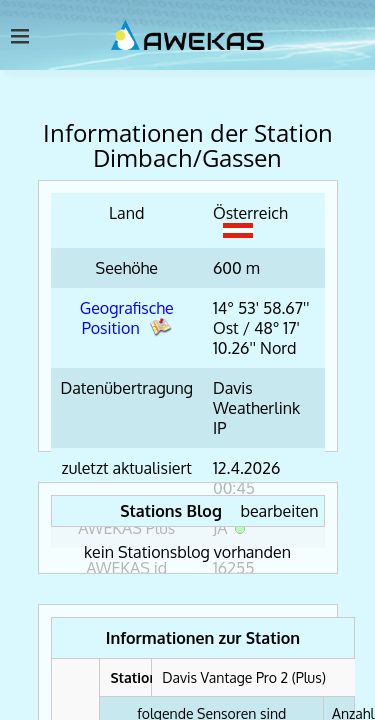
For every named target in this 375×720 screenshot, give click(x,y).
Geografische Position (127, 318)
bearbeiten (280, 511)
